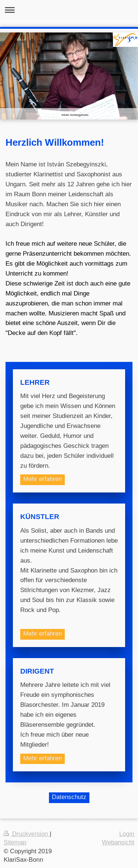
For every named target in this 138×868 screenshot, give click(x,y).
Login (127, 834)
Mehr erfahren (43, 479)
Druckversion (27, 834)
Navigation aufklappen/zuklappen (69, 10)
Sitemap (15, 842)
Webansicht (118, 842)
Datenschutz (69, 797)
